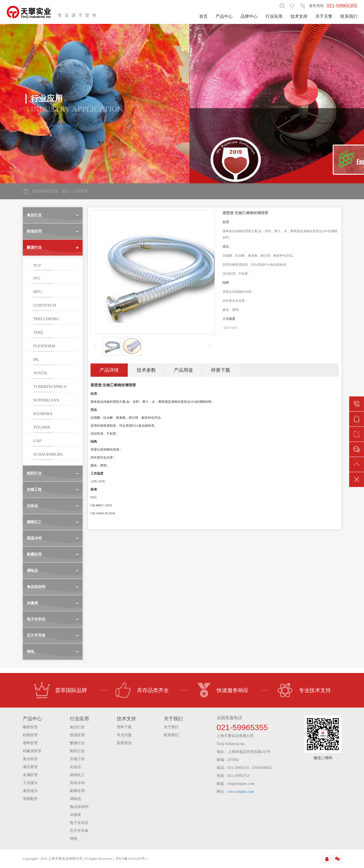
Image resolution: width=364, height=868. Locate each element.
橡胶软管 (30, 727)
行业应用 (274, 16)
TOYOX (40, 373)
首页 (203, 16)
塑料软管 (30, 743)
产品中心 (224, 16)
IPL (37, 359)
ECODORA (43, 414)
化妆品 (75, 767)
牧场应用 (77, 735)
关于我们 (171, 727)
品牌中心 (249, 16)
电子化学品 (79, 823)
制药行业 (77, 751)
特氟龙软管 (32, 751)
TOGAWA (42, 427)
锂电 (74, 839)
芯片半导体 (79, 831)
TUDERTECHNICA (50, 387)
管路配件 (30, 799)
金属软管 (30, 775)
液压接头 (30, 791)
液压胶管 (30, 767)
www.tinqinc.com (241, 792)
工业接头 (30, 783)
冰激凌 (75, 815)
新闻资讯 (124, 743)
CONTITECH (45, 305)
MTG (38, 292)
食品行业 (77, 727)
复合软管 (30, 759)
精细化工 (77, 775)
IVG (37, 278)
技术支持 (299, 16)
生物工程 (77, 759)
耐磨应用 (77, 791)
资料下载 (124, 727)
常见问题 (124, 735)
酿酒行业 (77, 743)
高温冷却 (77, 783)
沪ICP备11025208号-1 (132, 859)
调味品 (75, 799)
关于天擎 (324, 16)
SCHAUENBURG (48, 454)
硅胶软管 (30, 735)
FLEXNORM (44, 346)
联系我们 (349, 16)
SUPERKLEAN (46, 400)
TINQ (38, 332)
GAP (37, 441)
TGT (37, 265)
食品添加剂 (79, 807)
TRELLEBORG (46, 319)
